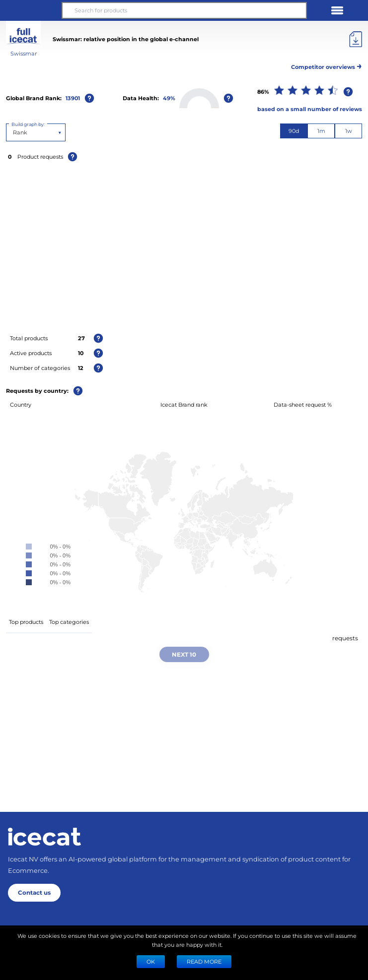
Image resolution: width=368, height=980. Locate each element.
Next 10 (184, 654)
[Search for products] (184, 10)
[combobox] (14, 132)
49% (169, 98)
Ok (151, 961)
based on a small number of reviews (310, 109)
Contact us (34, 892)
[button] (31, 10)
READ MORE (204, 961)
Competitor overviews (327, 65)
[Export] (356, 39)
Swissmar (24, 53)
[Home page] (44, 837)
